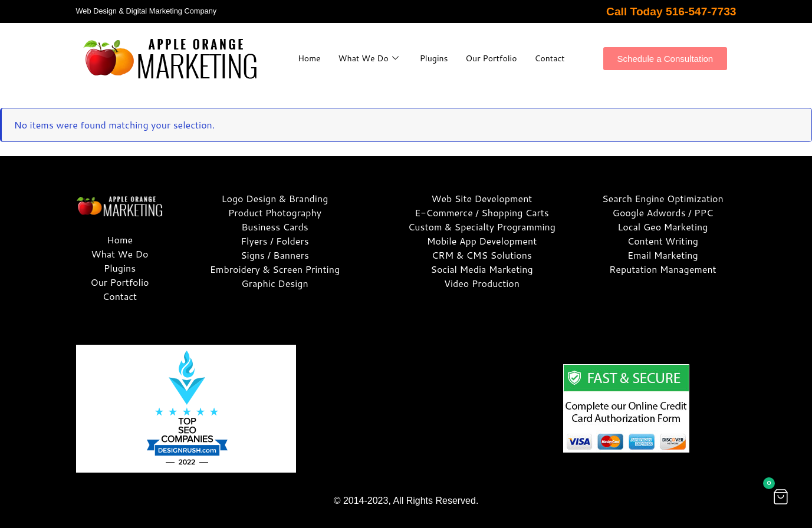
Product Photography (275, 212)
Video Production (482, 283)
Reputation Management (663, 269)
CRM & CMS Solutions (482, 255)
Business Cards (275, 227)
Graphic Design (274, 283)
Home (329, 52)
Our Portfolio (519, 52)
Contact (431, 65)
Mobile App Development (482, 241)
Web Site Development (482, 198)
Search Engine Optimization (663, 198)
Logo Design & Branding (275, 198)
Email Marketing (663, 255)
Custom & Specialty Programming (482, 227)
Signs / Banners (275, 255)
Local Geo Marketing (663, 227)
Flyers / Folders (274, 241)
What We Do (390, 52)
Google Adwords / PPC (663, 212)
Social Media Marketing (481, 269)
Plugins (458, 52)
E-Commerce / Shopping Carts (482, 212)
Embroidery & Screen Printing (275, 269)
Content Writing (663, 241)
